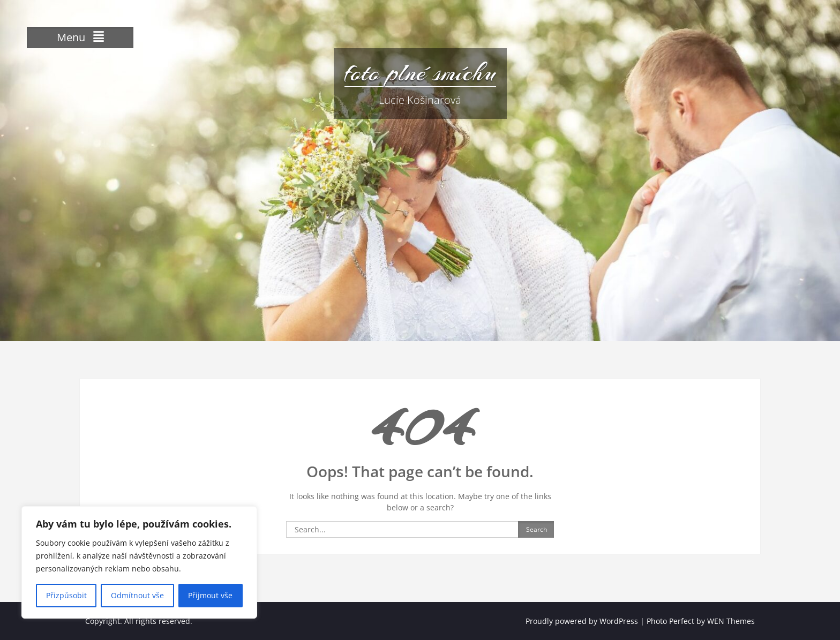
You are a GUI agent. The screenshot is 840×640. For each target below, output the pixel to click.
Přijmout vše (210, 595)
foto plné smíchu (420, 72)
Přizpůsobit (66, 595)
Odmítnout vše (137, 595)
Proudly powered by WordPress (582, 621)
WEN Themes (731, 621)
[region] (139, 562)
